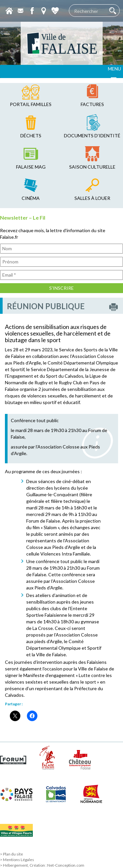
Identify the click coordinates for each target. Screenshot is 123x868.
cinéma (31, 198)
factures (92, 104)
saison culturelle (92, 167)
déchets (31, 136)
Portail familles (31, 104)
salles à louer (92, 198)
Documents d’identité (92, 136)
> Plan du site (11, 854)
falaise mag (31, 167)
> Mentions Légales (17, 860)
